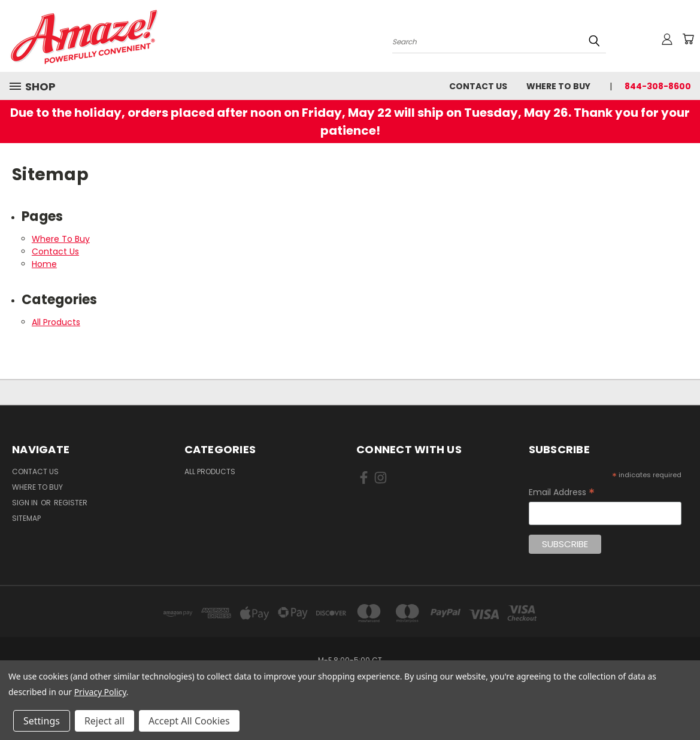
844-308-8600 (658, 86)
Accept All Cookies (189, 721)
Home (44, 264)
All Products (56, 322)
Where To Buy (558, 86)
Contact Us (478, 86)
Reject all (104, 721)
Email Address (562, 492)
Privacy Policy (100, 692)
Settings (42, 721)
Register (71, 503)
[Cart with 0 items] (688, 39)
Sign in (26, 503)
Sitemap (26, 518)
